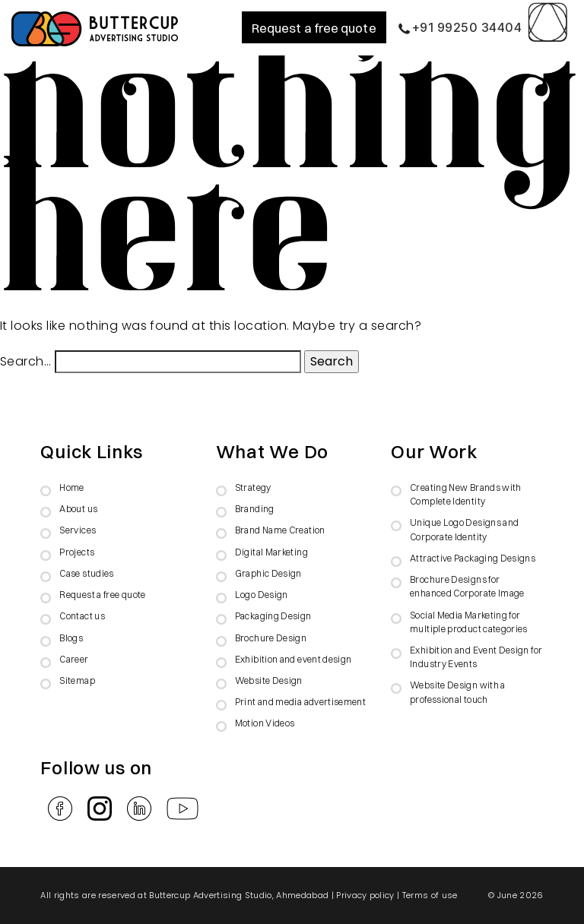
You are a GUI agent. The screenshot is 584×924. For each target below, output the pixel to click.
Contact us (82, 616)
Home (71, 487)
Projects (77, 552)
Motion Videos (265, 723)
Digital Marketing (271, 552)
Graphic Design (268, 573)
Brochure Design (271, 638)
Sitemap (77, 680)
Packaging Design (273, 616)
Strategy (253, 487)
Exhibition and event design (294, 659)
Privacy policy (365, 895)
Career (74, 659)
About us (78, 509)
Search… (25, 361)
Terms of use (430, 895)
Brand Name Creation (280, 530)
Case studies (86, 573)
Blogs (71, 638)
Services (78, 530)
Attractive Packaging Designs (473, 558)
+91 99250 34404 (460, 27)
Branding (255, 509)
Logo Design (262, 595)
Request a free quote (314, 28)
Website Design (269, 680)
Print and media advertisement (300, 702)
